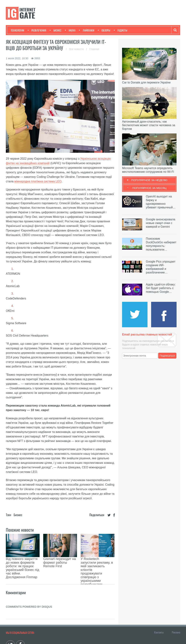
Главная (94, 49)
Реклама (176, 609)
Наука (70, 30)
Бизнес (56, 30)
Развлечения (37, 30)
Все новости (77, 49)
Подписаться (167, 356)
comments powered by (29, 583)
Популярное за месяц (149, 188)
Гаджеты (121, 30)
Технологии (17, 30)
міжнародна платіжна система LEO (38, 181)
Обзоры (104, 30)
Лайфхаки (87, 30)
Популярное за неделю (149, 180)
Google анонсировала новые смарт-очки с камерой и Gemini (161, 223)
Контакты (159, 609)
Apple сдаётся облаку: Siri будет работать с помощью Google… (161, 288)
